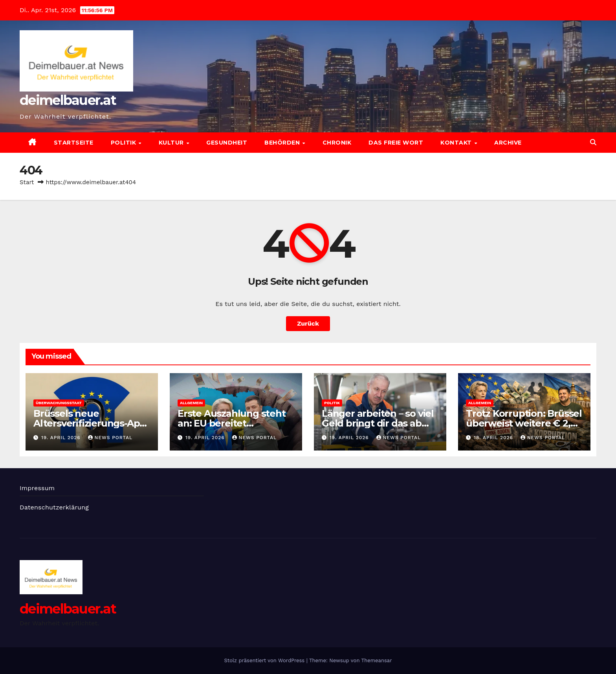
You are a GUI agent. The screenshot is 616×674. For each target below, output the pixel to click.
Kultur (172, 143)
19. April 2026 (62, 438)
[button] (593, 142)
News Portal (110, 438)
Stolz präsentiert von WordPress (265, 660)
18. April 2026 (494, 438)
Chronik (337, 143)
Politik (124, 143)
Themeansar (377, 660)
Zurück (308, 323)
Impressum (37, 488)
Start (27, 182)
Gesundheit (227, 143)
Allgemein (191, 403)
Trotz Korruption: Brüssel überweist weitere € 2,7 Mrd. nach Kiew (524, 423)
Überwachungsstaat (59, 403)
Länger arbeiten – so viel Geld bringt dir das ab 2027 (378, 423)
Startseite (74, 143)
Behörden (283, 143)
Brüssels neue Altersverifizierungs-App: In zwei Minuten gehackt (91, 423)
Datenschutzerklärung (54, 507)
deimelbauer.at (68, 100)
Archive (508, 143)
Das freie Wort (396, 143)
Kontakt (457, 143)
